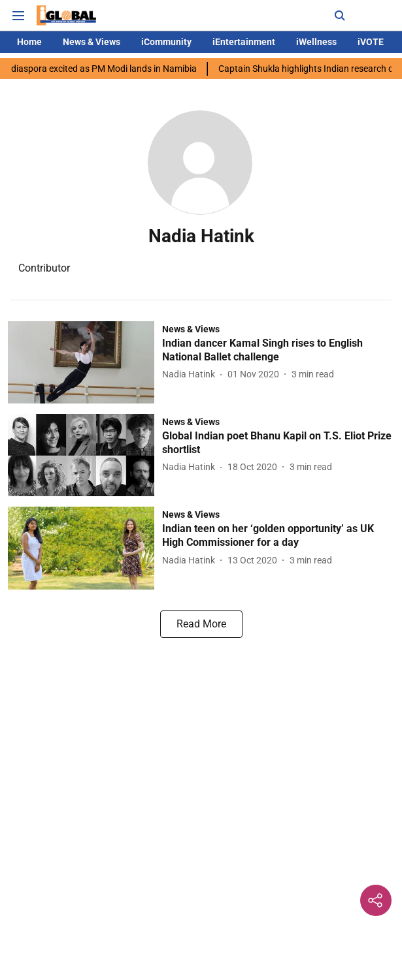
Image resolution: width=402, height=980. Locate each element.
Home (29, 42)
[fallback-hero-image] (85, 362)
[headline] (278, 351)
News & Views (92, 42)
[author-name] (191, 374)
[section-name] (191, 329)
